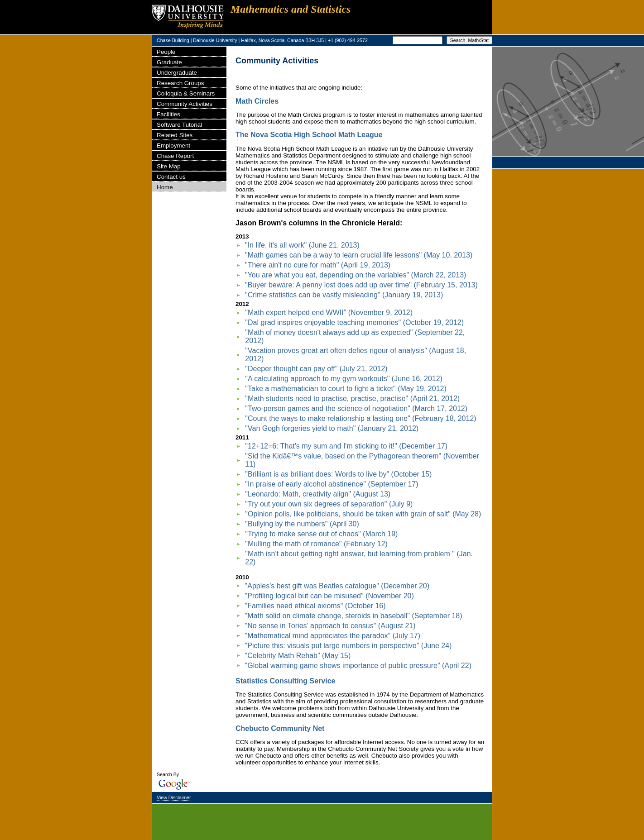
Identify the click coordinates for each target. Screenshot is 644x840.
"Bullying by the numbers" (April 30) (302, 524)
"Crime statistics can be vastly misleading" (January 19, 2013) (344, 295)
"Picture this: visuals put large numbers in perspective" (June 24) (348, 646)
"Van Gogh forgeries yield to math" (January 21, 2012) (332, 428)
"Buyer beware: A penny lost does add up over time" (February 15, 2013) (361, 285)
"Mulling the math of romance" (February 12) (316, 544)
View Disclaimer (174, 797)
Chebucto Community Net (280, 728)
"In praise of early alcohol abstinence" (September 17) (332, 484)
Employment (173, 146)
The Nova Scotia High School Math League (309, 135)
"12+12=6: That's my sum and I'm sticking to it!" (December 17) (346, 446)
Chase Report (175, 156)
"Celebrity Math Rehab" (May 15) (298, 656)
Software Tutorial (179, 125)
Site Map (169, 166)
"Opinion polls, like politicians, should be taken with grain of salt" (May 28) (363, 514)
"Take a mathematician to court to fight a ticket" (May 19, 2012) (346, 389)
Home (165, 187)
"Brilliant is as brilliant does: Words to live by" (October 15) (338, 474)
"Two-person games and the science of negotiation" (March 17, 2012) (356, 408)
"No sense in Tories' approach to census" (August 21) (330, 626)
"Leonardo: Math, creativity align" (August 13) (318, 494)
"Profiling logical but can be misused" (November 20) (329, 596)
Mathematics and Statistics (291, 9)
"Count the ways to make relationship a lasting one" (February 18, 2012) (360, 418)
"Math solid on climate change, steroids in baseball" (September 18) (354, 616)
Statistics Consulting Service (286, 681)
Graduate (169, 62)
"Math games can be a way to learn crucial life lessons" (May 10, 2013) (359, 255)
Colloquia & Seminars (186, 93)
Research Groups (180, 83)
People (166, 52)
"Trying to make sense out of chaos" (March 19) (321, 534)
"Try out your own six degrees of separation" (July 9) (329, 504)
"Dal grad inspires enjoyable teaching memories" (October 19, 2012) (354, 322)
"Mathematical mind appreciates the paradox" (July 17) (333, 636)
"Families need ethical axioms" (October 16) (315, 606)
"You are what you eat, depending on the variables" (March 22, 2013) (356, 275)
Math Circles (257, 101)
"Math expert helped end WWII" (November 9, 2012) (329, 313)
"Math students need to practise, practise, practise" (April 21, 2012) (352, 399)
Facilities (168, 114)
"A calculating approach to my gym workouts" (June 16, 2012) (344, 379)
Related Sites (175, 135)
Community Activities (185, 104)
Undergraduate (177, 73)
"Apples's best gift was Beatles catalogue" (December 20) (337, 586)
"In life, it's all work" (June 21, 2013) (302, 245)
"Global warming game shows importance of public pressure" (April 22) (358, 666)
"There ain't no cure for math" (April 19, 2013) (318, 265)
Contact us (171, 177)
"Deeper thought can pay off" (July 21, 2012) (316, 369)
